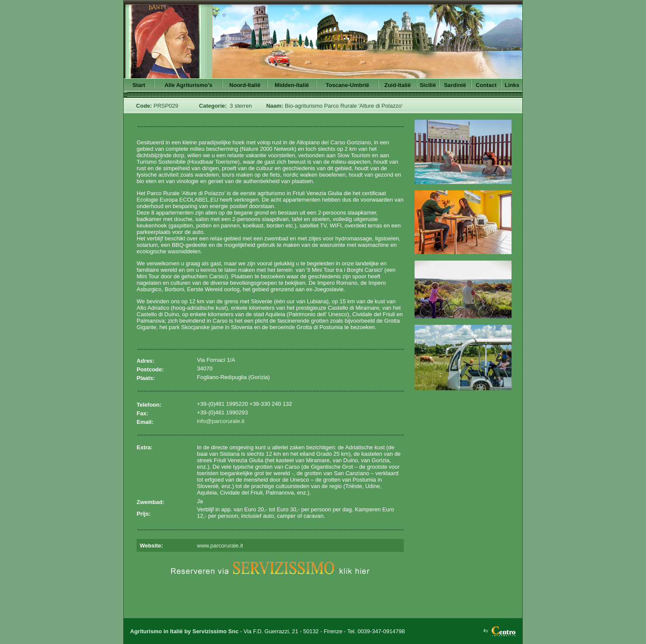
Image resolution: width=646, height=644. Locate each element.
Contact (486, 85)
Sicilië (428, 85)
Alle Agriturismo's (189, 85)
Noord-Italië (245, 85)
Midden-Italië (292, 85)
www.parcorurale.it (220, 546)
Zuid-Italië (398, 85)
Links (512, 85)
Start (139, 85)
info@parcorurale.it (221, 421)
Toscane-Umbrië (348, 85)
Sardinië (455, 85)
